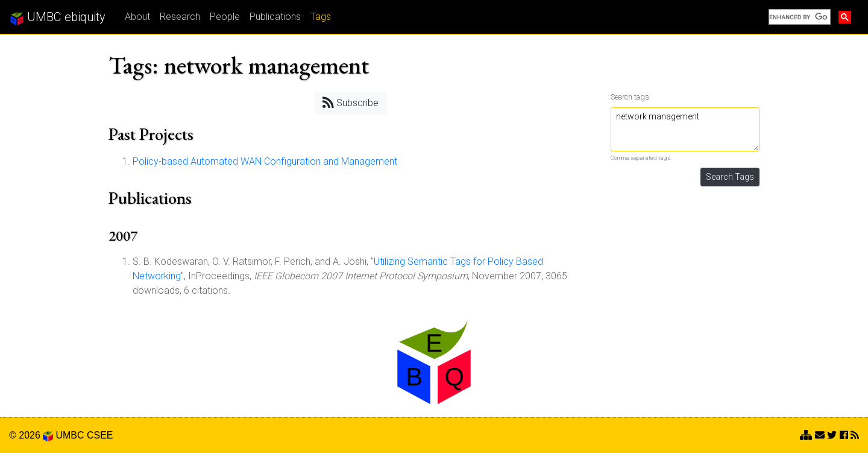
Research (180, 17)
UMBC (70, 435)
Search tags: (631, 97)
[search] (798, 17)
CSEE (100, 435)
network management (685, 129)
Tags (321, 17)
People (225, 17)
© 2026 (31, 435)
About (137, 17)
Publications (275, 17)
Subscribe (351, 102)
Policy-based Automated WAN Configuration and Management (265, 161)
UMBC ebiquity (58, 17)
